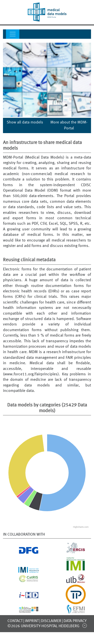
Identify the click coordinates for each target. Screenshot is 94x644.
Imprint (32, 621)
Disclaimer (51, 621)
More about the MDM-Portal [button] (69, 125)
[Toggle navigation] (13, 34)
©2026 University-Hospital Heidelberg (43, 626)
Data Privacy (75, 621)
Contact (15, 621)
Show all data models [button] (25, 122)
